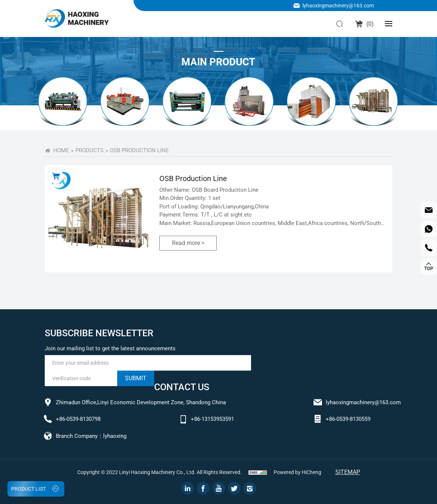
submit (136, 378)
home (61, 150)
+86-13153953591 (212, 419)
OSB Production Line (139, 150)
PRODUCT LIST (28, 489)
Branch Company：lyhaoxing (91, 436)
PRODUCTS (89, 150)
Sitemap (348, 472)
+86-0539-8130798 (78, 419)
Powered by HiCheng (297, 472)
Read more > (188, 243)
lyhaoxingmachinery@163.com (338, 6)
